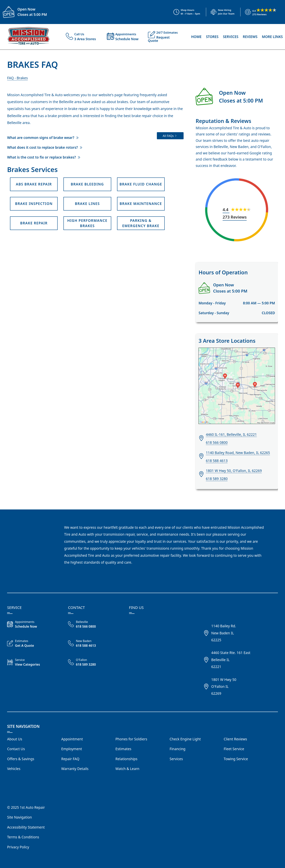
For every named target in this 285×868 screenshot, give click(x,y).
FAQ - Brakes (17, 78)
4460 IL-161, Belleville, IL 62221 (231, 434)
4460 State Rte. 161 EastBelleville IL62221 (231, 660)
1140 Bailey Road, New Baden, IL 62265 (238, 453)
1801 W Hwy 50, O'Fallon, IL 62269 (234, 471)
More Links (272, 37)
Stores (212, 37)
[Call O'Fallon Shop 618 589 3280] (95, 663)
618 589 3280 (217, 479)
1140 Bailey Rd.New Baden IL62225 (224, 633)
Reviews (250, 37)
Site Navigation (19, 817)
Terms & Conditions (23, 837)
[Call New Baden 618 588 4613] (95, 644)
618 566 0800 (217, 442)
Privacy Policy (18, 847)
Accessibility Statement (26, 827)
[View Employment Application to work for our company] (220, 12)
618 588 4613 (217, 461)
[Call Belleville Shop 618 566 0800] (95, 625)
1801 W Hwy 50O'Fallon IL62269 (224, 687)
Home (196, 37)
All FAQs (168, 136)
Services (231, 37)
